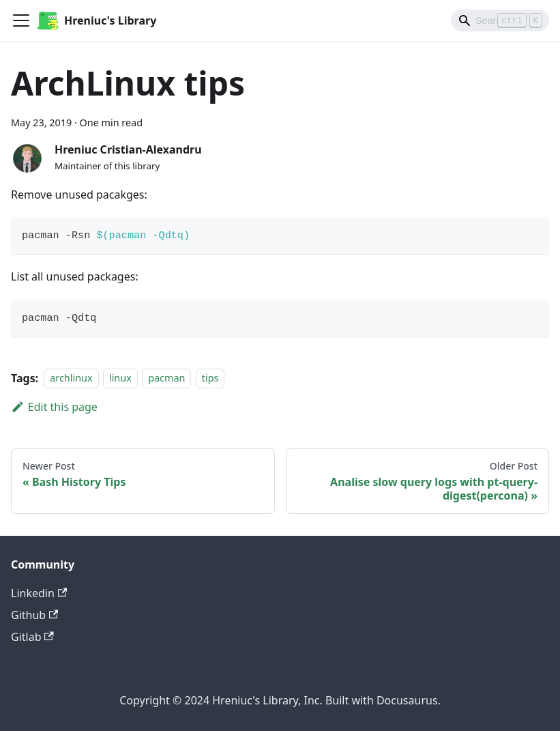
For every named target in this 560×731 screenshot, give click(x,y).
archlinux (71, 378)
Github (34, 615)
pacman (166, 378)
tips (210, 378)
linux (120, 378)
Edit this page (54, 407)
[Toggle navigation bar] (21, 20)
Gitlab (32, 637)
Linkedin (39, 593)
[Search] (500, 20)
